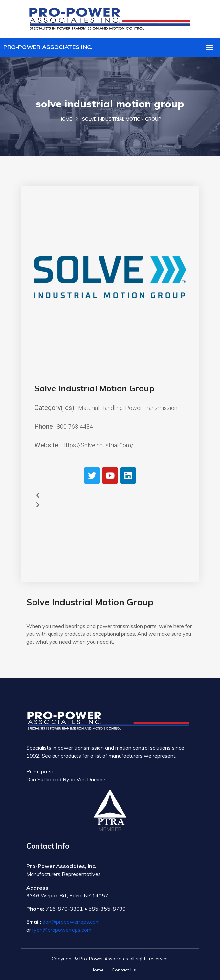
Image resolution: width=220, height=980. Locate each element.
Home (65, 119)
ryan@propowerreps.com (62, 930)
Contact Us (124, 970)
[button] (110, 495)
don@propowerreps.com (71, 922)
